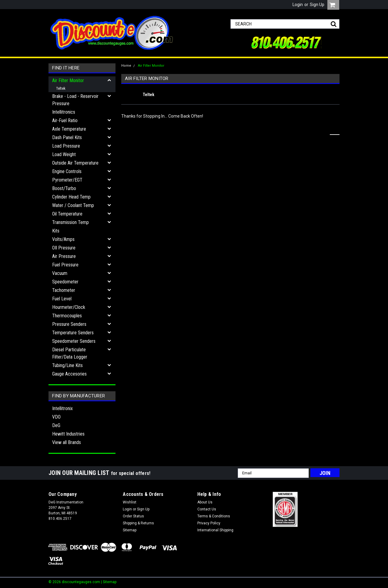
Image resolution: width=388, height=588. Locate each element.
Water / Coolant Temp (73, 205)
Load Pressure (66, 146)
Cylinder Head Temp (71, 197)
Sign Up (317, 5)
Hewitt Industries (68, 434)
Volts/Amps (63, 239)
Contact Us (207, 509)
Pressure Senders (69, 324)
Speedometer (65, 282)
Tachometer (64, 290)
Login (298, 5)
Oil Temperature (67, 214)
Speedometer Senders (74, 341)
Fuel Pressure (65, 265)
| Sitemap (109, 582)
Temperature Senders (73, 333)
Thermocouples (67, 316)
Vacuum (60, 273)
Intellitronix (62, 408)
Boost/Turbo (64, 188)
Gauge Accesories (69, 374)
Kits (56, 231)
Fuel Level (62, 299)
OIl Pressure (64, 248)
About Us (205, 502)
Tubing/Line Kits (67, 365)
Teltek (61, 88)
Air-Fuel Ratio (65, 120)
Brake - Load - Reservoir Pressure (75, 100)
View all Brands (67, 442)
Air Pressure (64, 256)
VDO (56, 417)
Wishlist (130, 502)
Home (126, 66)
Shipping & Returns (138, 523)
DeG (56, 425)
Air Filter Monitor (68, 80)
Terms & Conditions (214, 516)
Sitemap (130, 530)
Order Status (133, 516)
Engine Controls (67, 171)
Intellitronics (64, 112)
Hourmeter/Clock (69, 307)
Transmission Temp (70, 222)
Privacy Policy (209, 523)
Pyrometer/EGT (67, 180)
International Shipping (215, 530)
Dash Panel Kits (67, 137)
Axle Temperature (69, 129)
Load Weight (64, 154)
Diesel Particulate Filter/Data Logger (70, 353)
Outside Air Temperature (75, 163)
